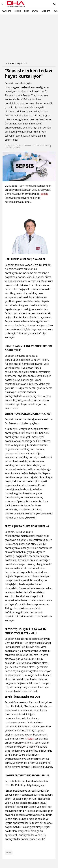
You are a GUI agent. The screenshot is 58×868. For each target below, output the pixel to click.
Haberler (10, 63)
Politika (18, 11)
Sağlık (31, 739)
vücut (9, 853)
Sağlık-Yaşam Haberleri (23, 63)
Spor (27, 11)
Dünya (35, 11)
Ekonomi (46, 11)
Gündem (7, 11)
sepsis (44, 194)
